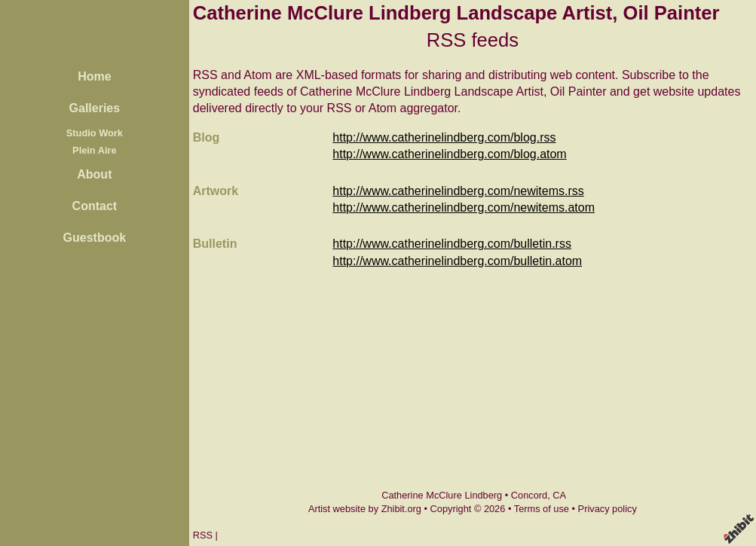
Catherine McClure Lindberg (442, 495)
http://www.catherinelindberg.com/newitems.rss (458, 191)
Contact (95, 206)
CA (559, 495)
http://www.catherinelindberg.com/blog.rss (444, 137)
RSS (203, 535)
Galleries (95, 108)
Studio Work (95, 133)
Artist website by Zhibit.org (365, 509)
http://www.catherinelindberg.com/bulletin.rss (452, 244)
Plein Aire (95, 150)
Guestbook (95, 238)
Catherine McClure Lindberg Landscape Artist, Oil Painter (456, 13)
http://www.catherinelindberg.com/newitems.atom (464, 207)
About (94, 174)
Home (94, 76)
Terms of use (542, 509)
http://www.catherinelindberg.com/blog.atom (449, 154)
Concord (529, 495)
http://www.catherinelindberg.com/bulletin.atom (457, 261)
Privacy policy (608, 509)
